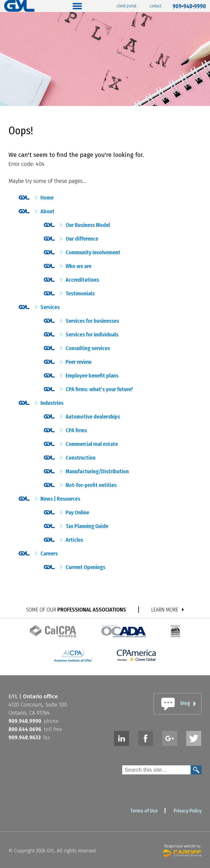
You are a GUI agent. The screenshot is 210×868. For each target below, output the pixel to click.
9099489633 (25, 737)
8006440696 (25, 729)
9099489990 (189, 5)
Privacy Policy (188, 811)
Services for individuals (92, 334)
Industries (52, 403)
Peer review (79, 362)
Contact (155, 6)
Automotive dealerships (93, 417)
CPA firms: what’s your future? (99, 389)
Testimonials (80, 293)
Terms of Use (144, 811)
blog (185, 703)
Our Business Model (88, 225)
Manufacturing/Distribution (97, 471)
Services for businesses (92, 321)
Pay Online (77, 512)
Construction (81, 458)
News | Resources (60, 499)
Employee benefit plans (92, 376)
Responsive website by (182, 850)
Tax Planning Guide (87, 526)
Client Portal (126, 6)
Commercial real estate (92, 444)
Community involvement (93, 252)
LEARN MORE (165, 610)
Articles (74, 540)
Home (47, 198)
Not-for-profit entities (91, 485)
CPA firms (76, 430)
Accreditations (82, 280)
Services (50, 307)
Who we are (78, 266)
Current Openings (85, 567)
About (47, 211)
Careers (49, 553)
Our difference (82, 239)
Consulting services (88, 348)
